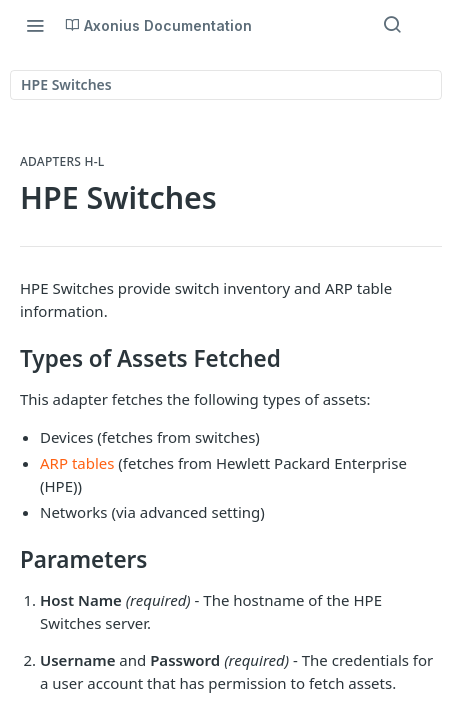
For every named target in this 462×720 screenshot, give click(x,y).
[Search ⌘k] (392, 25)
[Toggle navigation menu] (35, 25)
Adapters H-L (62, 162)
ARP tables (77, 463)
